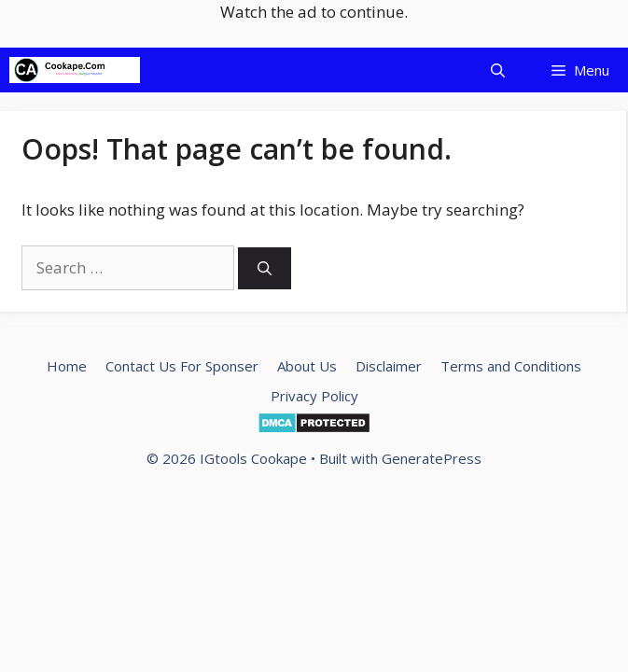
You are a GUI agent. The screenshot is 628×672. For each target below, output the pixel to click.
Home (67, 366)
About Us (307, 366)
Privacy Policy (314, 396)
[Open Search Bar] (498, 70)
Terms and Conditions (511, 366)
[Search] (265, 268)
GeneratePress (432, 458)
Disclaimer (389, 366)
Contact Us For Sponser (182, 366)
